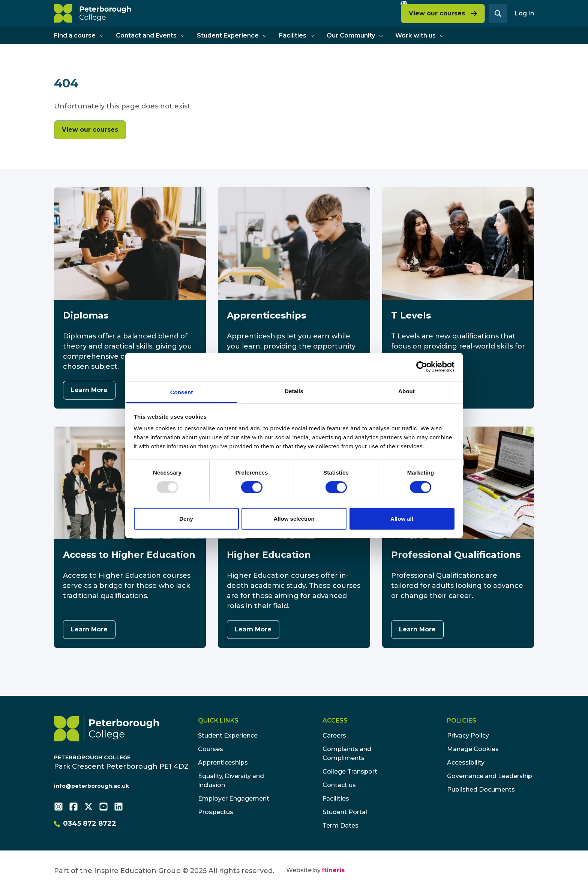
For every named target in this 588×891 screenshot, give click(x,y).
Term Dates (340, 826)
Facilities (297, 35)
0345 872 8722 (85, 823)
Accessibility (466, 763)
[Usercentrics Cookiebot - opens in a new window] (422, 367)
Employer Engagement (234, 799)
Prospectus (216, 812)
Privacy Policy (468, 735)
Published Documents (481, 790)
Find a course (79, 35)
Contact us (339, 785)
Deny (186, 518)
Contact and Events (150, 35)
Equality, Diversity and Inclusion (231, 781)
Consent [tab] (182, 392)
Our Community (355, 35)
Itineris (333, 870)
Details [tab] (294, 391)
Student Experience (232, 35)
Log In (524, 13)
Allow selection (294, 518)
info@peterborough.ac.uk (91, 786)
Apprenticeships (223, 763)
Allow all (402, 518)
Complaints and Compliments (347, 754)
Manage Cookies (473, 749)
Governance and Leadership (490, 776)
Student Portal (345, 812)
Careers (334, 735)
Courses (211, 749)
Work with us (420, 35)
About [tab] (406, 391)
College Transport (350, 772)
